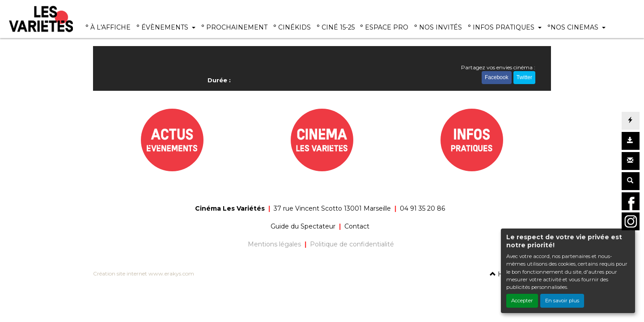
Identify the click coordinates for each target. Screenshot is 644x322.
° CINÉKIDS (292, 27)
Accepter (522, 301)
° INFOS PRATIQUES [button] (502, 27)
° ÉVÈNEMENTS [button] (163, 27)
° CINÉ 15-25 (336, 27)
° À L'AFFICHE (108, 27)
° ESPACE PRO (384, 27)
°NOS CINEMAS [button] (574, 27)
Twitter (524, 77)
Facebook (497, 77)
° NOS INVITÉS (438, 27)
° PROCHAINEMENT (234, 27)
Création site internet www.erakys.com (144, 273)
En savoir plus (562, 301)
